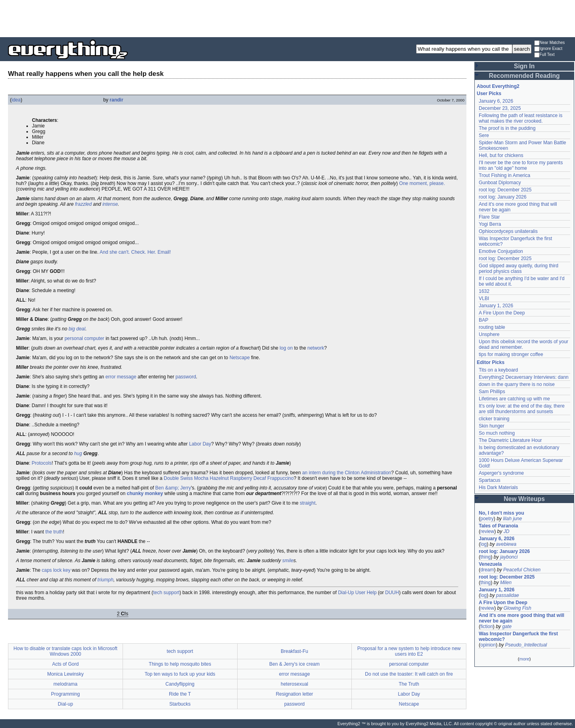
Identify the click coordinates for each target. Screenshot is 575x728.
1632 (484, 291)
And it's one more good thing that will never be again (521, 618)
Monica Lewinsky (65, 674)
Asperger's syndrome (501, 473)
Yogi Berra (490, 224)
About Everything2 (498, 86)
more (524, 659)
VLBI (484, 298)
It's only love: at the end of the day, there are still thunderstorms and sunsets (522, 409)
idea (16, 100)
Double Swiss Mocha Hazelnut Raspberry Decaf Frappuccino (229, 478)
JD (507, 531)
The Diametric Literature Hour (510, 440)
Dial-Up (346, 593)
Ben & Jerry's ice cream (294, 664)
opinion (488, 645)
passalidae (507, 595)
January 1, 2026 (496, 306)
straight (308, 503)
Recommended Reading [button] (524, 76)
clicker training (494, 419)
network (316, 348)
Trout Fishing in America (505, 175)
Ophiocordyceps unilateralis (508, 231)
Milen (506, 583)
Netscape (240, 358)
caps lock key (56, 570)
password (186, 377)
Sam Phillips (492, 392)
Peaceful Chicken (522, 570)
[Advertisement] (287, 18)
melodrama (65, 684)
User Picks (489, 93)
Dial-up (65, 704)
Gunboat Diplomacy (500, 183)
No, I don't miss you (502, 513)
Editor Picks (491, 362)
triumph (105, 580)
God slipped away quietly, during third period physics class (518, 269)
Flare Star (489, 217)
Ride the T (180, 694)
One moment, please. (422, 183)
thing (486, 557)
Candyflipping (180, 684)
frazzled (83, 204)
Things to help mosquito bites (180, 664)
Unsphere (489, 334)
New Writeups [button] (524, 499)
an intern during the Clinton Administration (347, 473)
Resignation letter (294, 694)
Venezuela (490, 564)
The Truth (409, 684)
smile (288, 561)
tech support (166, 593)
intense (110, 204)
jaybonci (509, 557)
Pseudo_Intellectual (526, 645)
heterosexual (294, 684)
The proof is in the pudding (507, 128)
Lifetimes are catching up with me (514, 399)
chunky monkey (145, 493)
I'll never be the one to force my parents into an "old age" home (521, 165)
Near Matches (549, 43)
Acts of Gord (66, 664)
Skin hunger (492, 426)
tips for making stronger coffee (511, 354)
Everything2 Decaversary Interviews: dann (524, 377)
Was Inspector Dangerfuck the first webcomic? (518, 637)
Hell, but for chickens (501, 155)
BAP (484, 320)
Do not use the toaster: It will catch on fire (409, 674)
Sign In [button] (524, 66)
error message (121, 377)
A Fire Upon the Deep (502, 313)
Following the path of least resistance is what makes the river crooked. (520, 118)
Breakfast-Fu (294, 651)
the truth (54, 532)
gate (507, 627)
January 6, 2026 (496, 101)
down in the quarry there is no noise (517, 384)
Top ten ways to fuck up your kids (180, 674)
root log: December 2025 (505, 190)
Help (372, 593)
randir (117, 100)
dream (487, 570)
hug (78, 454)
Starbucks (180, 704)
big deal (77, 329)
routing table (492, 327)
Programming (65, 694)
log (484, 544)
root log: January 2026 (503, 197)
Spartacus (490, 480)
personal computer (84, 338)
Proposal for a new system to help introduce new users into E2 (409, 651)
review (487, 531)
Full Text (544, 55)
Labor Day (200, 444)
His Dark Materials (498, 487)
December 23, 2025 (500, 108)
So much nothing (497, 433)
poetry (487, 519)
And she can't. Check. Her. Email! (135, 252)
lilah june (513, 519)
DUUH (392, 593)
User (360, 593)
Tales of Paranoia (498, 526)
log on (286, 348)
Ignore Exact (548, 49)
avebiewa (506, 544)
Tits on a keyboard (498, 370)
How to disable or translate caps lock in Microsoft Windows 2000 (65, 651)
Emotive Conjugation (501, 251)
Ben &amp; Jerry (173, 488)
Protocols (42, 463)
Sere (484, 135)
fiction (487, 627)
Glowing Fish (517, 608)
